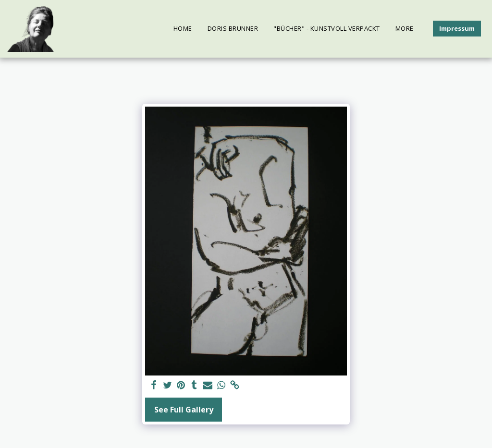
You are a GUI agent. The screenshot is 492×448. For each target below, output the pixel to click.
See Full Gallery (184, 410)
